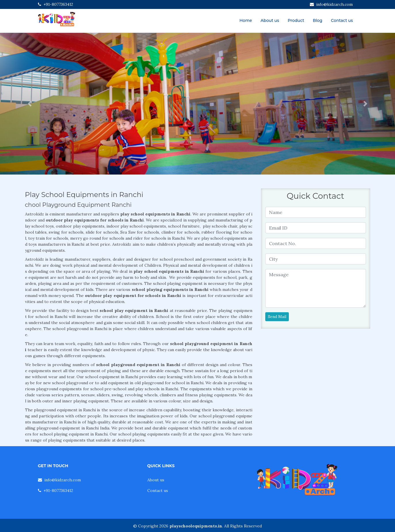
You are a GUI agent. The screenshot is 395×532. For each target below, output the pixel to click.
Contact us (342, 20)
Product (296, 20)
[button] (30, 104)
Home (246, 20)
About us (270, 20)
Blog (317, 20)
